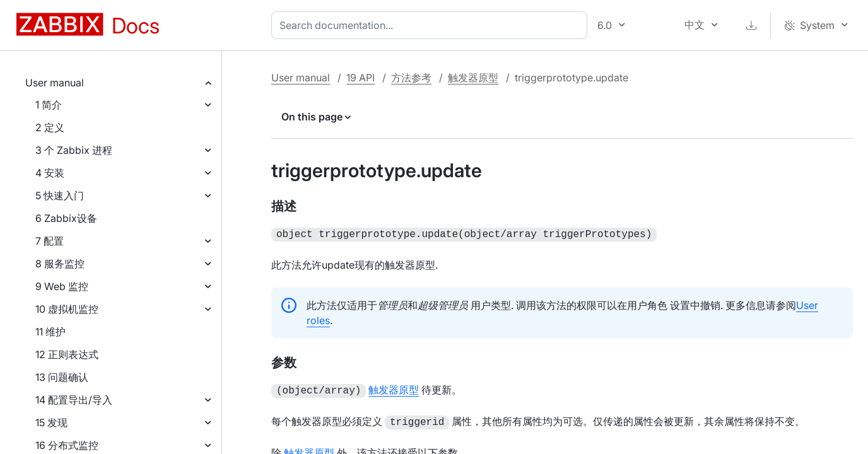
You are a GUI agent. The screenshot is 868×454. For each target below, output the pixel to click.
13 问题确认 (62, 377)
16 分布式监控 (67, 445)
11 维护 (50, 332)
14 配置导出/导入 (74, 400)
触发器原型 (473, 78)
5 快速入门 (60, 195)
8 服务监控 (60, 264)
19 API (361, 78)
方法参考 (411, 78)
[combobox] (432, 25)
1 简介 (49, 105)
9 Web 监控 (62, 286)
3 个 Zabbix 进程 (74, 150)
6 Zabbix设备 (66, 218)
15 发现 (51, 422)
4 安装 (50, 173)
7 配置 (50, 241)
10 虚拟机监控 (67, 309)
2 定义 (50, 127)
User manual (55, 83)
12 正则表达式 (67, 354)
